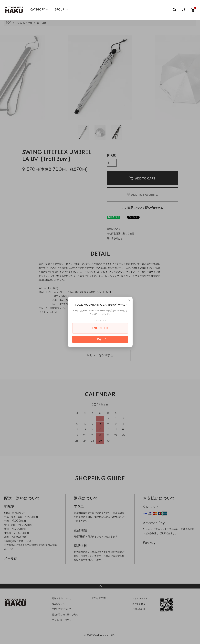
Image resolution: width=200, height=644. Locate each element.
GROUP (59, 10)
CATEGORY (37, 10)
